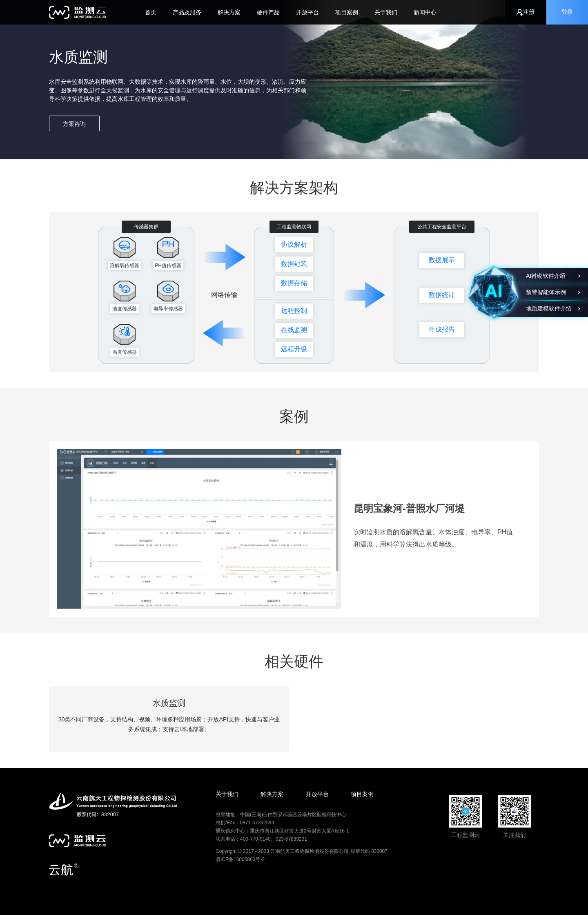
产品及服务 (187, 12)
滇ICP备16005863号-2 (240, 859)
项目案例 (347, 12)
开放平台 (307, 12)
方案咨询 (74, 124)
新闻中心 (425, 12)
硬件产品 (268, 12)
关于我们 (386, 12)
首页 (151, 12)
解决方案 (229, 12)
